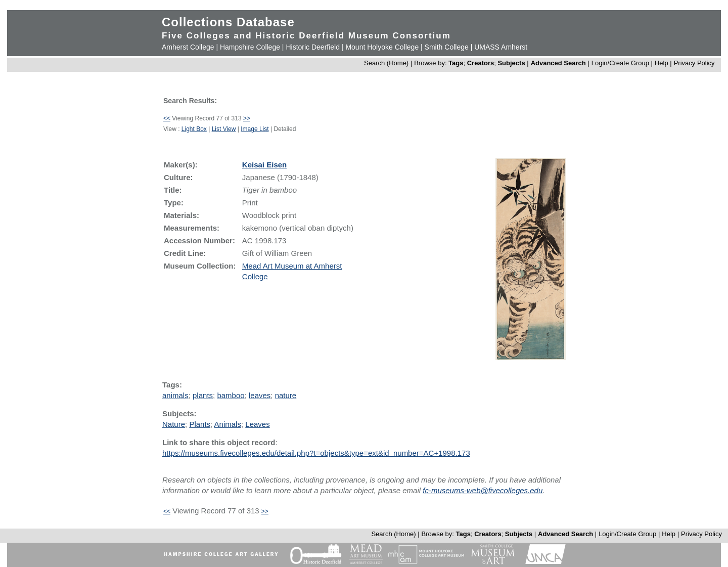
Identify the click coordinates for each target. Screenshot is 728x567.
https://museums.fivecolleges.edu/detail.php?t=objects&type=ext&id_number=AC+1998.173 (316, 453)
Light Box (194, 129)
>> (247, 118)
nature (286, 395)
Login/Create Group (621, 63)
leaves (260, 395)
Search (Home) (386, 63)
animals (175, 395)
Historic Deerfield (313, 47)
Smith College (447, 47)
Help (662, 63)
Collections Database (228, 22)
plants (203, 395)
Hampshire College (250, 47)
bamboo (231, 395)
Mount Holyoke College (382, 47)
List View (224, 129)
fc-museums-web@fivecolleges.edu (483, 490)
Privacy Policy (694, 63)
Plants (200, 424)
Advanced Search (558, 63)
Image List (255, 129)
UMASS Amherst (501, 47)
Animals (228, 424)
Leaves (257, 424)
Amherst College (188, 47)
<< (167, 118)
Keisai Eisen (264, 165)
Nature (174, 424)
